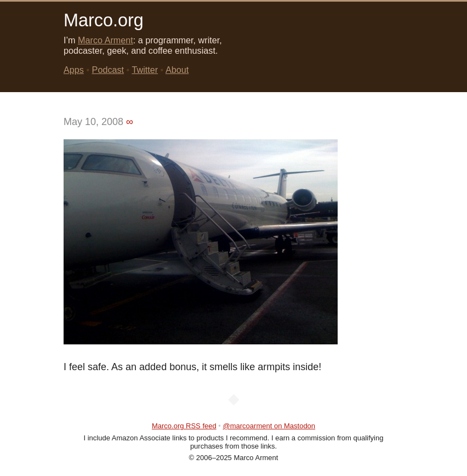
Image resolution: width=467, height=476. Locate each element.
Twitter (145, 70)
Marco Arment (106, 40)
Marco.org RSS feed (184, 426)
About (177, 70)
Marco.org (104, 20)
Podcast (108, 70)
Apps (74, 70)
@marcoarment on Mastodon (269, 426)
